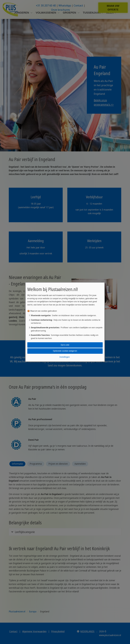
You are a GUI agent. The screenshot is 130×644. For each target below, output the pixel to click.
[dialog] (65, 322)
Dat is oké (65, 345)
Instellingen (65, 357)
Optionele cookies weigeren (65, 351)
